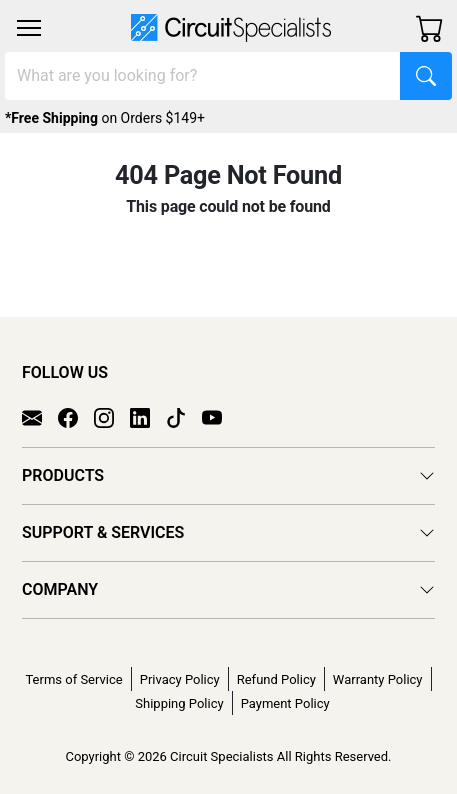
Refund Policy (276, 679)
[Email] (40, 416)
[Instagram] (112, 416)
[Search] (203, 76)
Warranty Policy (378, 679)
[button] (29, 28)
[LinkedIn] (148, 416)
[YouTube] (220, 416)
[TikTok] (184, 416)
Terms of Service (73, 679)
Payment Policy (285, 703)
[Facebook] (76, 416)
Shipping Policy (179, 703)
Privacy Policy (180, 679)
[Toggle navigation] (29, 28)
